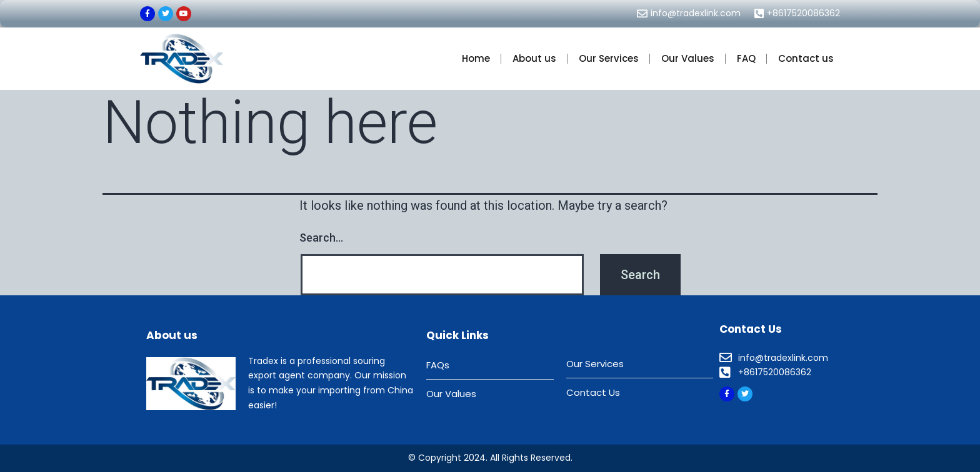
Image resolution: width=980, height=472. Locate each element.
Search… (321, 238)
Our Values (688, 58)
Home (476, 58)
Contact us (806, 58)
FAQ (746, 58)
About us (534, 58)
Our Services (609, 58)
